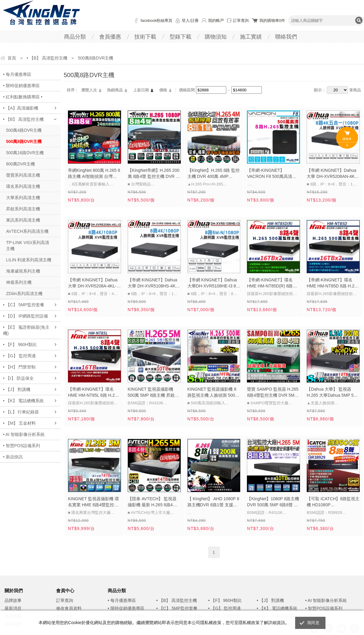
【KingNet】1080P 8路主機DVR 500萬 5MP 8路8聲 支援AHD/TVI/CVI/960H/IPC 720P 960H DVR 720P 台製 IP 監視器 (273, 502)
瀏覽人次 (89, 90)
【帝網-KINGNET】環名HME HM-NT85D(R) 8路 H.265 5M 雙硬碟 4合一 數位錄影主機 (272, 284)
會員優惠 (110, 37)
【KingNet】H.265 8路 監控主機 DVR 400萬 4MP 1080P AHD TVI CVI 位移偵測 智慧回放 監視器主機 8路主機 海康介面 (214, 174)
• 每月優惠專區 (17, 74)
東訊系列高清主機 (23, 220)
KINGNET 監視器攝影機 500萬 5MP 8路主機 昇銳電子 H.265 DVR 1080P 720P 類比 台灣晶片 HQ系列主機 (153, 393)
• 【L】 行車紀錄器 (21, 412)
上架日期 (141, 90)
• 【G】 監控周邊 (19, 356)
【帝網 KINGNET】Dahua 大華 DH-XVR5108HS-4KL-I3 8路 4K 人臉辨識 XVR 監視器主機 (153, 284)
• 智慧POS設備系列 (22, 446)
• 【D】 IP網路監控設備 (25, 316)
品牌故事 (13, 600)
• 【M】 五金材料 (19, 423)
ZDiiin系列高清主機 (24, 294)
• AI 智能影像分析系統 (24, 434)
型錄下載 (180, 37)
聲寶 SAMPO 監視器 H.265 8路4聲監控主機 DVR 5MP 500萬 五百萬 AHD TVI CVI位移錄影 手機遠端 (273, 393)
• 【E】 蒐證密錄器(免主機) (26, 330)
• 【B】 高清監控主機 (23, 119)
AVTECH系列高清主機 (27, 231)
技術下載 (145, 37)
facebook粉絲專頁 (156, 20)
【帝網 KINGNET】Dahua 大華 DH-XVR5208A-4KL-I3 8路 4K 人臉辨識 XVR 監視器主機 (94, 284)
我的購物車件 (272, 20)
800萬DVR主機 (20, 164)
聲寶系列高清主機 (23, 175)
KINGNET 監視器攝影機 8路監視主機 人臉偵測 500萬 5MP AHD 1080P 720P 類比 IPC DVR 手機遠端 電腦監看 (214, 393)
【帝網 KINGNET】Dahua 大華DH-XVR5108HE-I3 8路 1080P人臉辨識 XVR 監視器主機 (214, 284)
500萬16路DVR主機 (25, 153)
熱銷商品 (115, 90)
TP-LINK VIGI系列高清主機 (28, 246)
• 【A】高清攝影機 (21, 108)
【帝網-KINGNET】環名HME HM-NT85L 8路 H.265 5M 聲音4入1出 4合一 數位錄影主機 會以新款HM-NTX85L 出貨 (94, 393)
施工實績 (251, 37)
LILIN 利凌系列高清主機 (29, 260)
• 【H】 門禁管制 (19, 367)
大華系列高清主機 (23, 198)
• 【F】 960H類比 (20, 345)
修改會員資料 (69, 608)
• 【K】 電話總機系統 (23, 401)
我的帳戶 (216, 20)
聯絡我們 (286, 37)
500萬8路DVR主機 (24, 141)
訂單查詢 (241, 20)
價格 (163, 90)
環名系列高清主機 (23, 186)
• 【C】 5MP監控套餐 (24, 305)
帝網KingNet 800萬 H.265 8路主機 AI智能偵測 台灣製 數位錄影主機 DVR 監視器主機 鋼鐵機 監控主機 (94, 174)
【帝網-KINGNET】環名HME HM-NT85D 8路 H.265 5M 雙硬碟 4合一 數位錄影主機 (333, 284)
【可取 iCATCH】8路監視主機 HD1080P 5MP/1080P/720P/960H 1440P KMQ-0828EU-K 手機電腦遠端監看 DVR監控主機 (333, 502)
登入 (186, 20)
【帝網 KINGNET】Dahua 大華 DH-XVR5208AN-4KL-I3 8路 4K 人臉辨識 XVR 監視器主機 (332, 174)
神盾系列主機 (19, 282)
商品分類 (75, 37)
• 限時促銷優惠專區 (21, 86)
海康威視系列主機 (23, 271)
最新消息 (13, 608)
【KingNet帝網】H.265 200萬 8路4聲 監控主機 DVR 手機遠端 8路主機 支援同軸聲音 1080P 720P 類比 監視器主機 (154, 174)
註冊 (195, 20)
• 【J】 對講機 (17, 389)
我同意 (313, 623)
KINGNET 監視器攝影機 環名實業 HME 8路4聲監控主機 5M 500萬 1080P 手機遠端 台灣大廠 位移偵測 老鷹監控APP (94, 502)
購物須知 (216, 37)
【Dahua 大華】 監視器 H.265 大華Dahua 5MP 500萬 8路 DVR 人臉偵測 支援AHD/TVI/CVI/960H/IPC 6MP (332, 393)
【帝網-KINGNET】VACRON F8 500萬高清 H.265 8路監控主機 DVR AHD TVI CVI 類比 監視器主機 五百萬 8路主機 (273, 174)
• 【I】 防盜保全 (18, 378)
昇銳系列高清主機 (23, 209)
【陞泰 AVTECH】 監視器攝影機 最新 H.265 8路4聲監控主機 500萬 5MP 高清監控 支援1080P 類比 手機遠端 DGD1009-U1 (153, 502)
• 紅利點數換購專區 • (23, 97)
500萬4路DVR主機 (24, 130)
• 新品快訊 (13, 457)
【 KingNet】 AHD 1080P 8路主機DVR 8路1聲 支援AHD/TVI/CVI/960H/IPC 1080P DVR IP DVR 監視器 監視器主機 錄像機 (213, 502)
